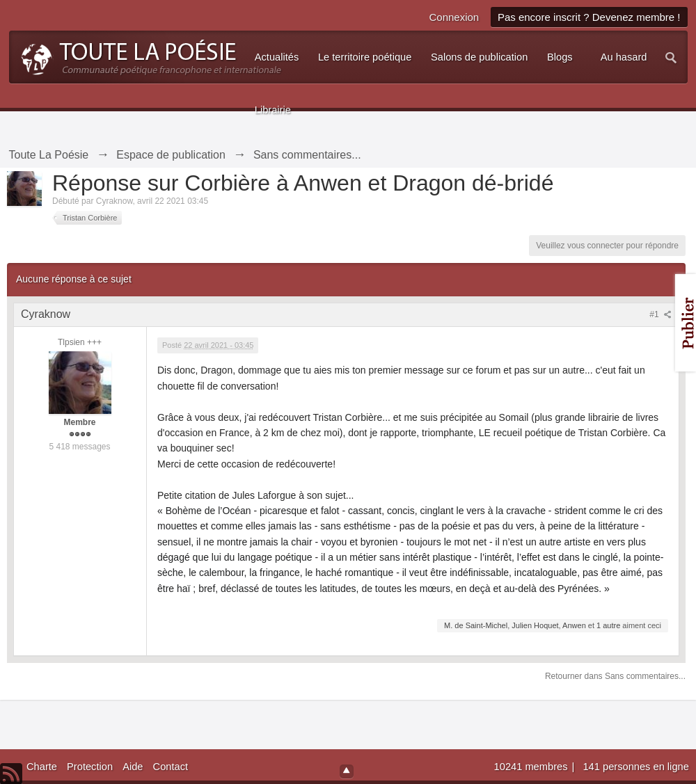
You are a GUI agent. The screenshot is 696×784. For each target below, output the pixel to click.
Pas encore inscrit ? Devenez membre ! (589, 17)
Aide (133, 767)
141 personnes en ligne (635, 767)
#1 (661, 314)
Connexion (454, 17)
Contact (171, 767)
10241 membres (532, 767)
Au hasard (624, 57)
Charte (42, 767)
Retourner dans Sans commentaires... (615, 676)
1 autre (608, 625)
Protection (90, 767)
